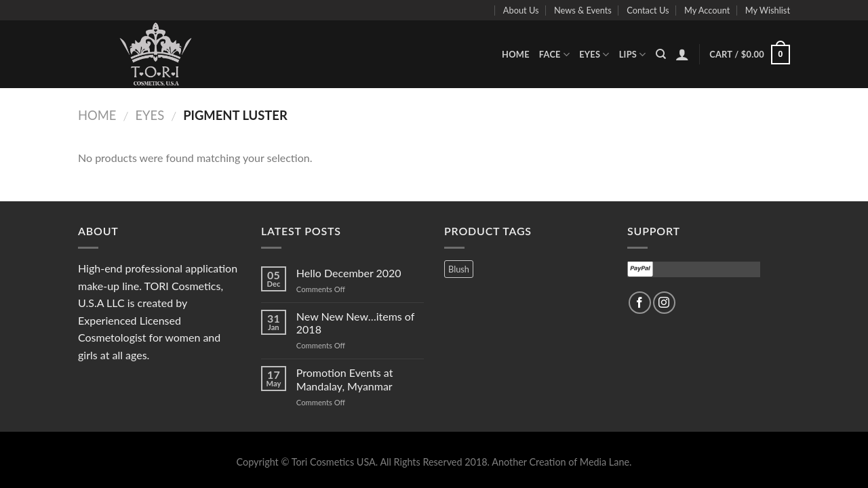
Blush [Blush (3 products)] (459, 269)
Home (516, 54)
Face (554, 55)
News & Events (583, 10)
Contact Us (648, 10)
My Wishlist (768, 10)
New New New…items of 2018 (355, 323)
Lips (633, 55)
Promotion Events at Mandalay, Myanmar (345, 379)
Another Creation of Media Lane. (561, 462)
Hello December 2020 (349, 273)
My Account (707, 10)
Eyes (594, 55)
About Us (521, 10)
